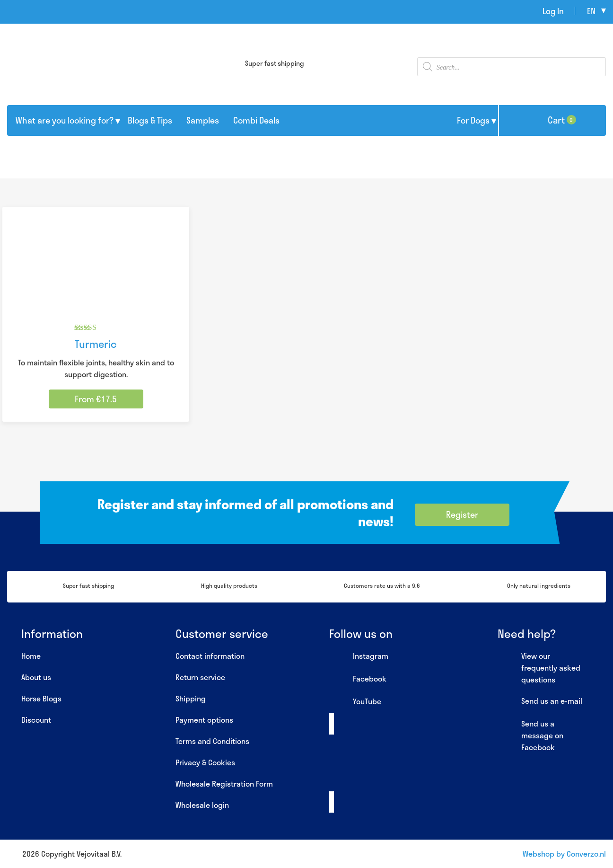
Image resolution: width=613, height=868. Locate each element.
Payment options (204, 720)
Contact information (210, 656)
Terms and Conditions (212, 741)
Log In (553, 11)
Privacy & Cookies (205, 762)
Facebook (358, 679)
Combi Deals (256, 120)
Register (462, 514)
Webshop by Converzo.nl (564, 854)
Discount (36, 720)
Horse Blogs (41, 698)
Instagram (359, 656)
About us (36, 677)
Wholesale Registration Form (224, 784)
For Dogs (473, 120)
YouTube (355, 702)
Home (31, 656)
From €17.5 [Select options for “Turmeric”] (96, 399)
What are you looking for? (65, 120)
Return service (200, 677)
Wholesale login (202, 805)
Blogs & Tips (150, 120)
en (591, 11)
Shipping (191, 698)
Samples (203, 120)
